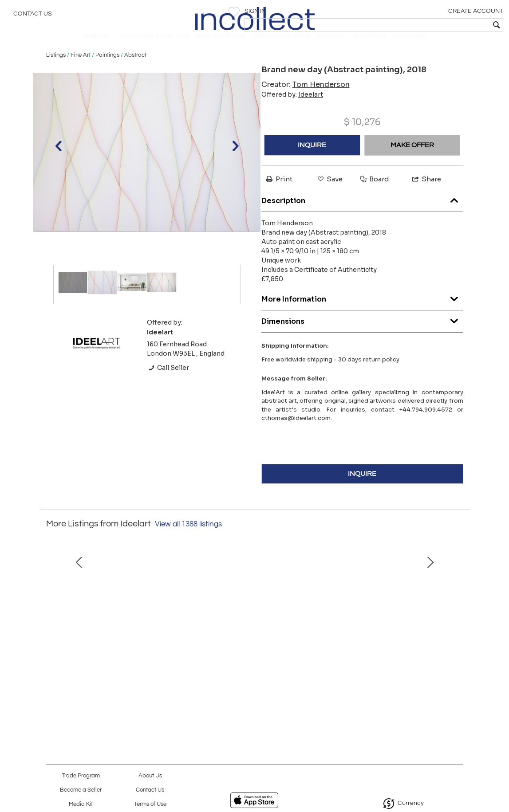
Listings (56, 67)
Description (362, 211)
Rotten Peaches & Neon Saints (254, 681)
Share (426, 191)
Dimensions (362, 331)
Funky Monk (382, 681)
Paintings (107, 67)
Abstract (135, 67)
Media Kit (81, 804)
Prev (53, 619)
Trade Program (81, 776)
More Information (362, 309)
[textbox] (438, 25)
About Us (150, 776)
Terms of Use (150, 804)
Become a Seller (81, 790)
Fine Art (81, 67)
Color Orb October (127, 681)
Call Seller (168, 380)
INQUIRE (312, 157)
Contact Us (33, 16)
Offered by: (292, 107)
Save (329, 191)
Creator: (306, 97)
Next (457, 619)
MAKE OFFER (412, 157)
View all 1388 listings (188, 537)
